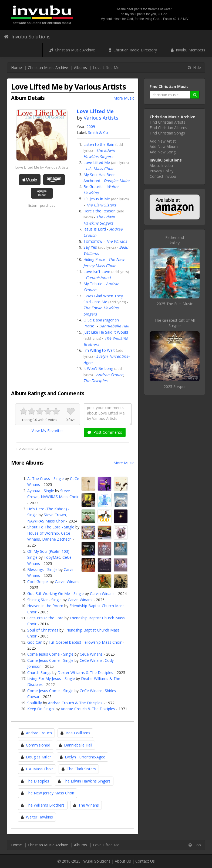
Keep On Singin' (41, 709)
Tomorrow (93, 241)
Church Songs (39, 673)
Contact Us (145, 861)
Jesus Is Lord (95, 229)
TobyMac (52, 557)
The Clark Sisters (101, 205)
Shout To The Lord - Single (51, 527)
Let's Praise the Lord (45, 618)
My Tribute (93, 284)
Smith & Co (98, 132)
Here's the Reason (100, 211)
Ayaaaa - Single (41, 491)
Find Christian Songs (167, 133)
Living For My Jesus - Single (51, 678)
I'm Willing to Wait (99, 350)
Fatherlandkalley (175, 240)
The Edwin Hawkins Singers (87, 781)
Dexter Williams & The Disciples (85, 673)
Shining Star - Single (44, 600)
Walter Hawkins (39, 817)
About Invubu (161, 165)
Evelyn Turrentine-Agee (85, 757)
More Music (124, 98)
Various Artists (101, 118)
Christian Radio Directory (133, 50)
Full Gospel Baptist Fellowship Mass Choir (85, 642)
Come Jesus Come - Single (50, 654)
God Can (35, 642)
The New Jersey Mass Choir (50, 793)
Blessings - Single (42, 569)
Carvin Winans (67, 582)
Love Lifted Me (97, 162)
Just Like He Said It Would (106, 332)
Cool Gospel (38, 582)
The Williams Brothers (45, 805)
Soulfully (35, 703)
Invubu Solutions (27, 37)
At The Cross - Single (46, 479)
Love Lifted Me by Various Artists (42, 167)
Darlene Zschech (57, 539)
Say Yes (90, 247)
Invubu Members (188, 50)
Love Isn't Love (97, 272)
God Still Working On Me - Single (55, 594)
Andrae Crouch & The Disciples (75, 703)
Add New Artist (163, 141)
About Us (123, 861)
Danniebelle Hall (114, 326)
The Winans (117, 241)
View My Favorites (48, 431)
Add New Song (163, 152)
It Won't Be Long (98, 368)
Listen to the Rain (99, 144)
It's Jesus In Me (97, 199)
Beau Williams (78, 733)
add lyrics (120, 163)
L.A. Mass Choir (100, 168)
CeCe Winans (91, 654)
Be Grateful (93, 187)
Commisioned (98, 277)
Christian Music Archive (72, 50)
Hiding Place (94, 259)
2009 (91, 126)
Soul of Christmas (43, 630)
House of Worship (43, 533)
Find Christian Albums (168, 128)
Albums (80, 68)
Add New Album (164, 147)
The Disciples (95, 381)
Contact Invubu (163, 176)
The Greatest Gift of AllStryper (175, 323)
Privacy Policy (161, 171)
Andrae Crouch (110, 375)
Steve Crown (55, 515)
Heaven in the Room (45, 606)
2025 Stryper (175, 387)
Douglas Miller (117, 181)
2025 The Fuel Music (175, 304)
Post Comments (105, 432)
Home (16, 68)
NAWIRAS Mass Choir (60, 497)
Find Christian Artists (167, 122)
